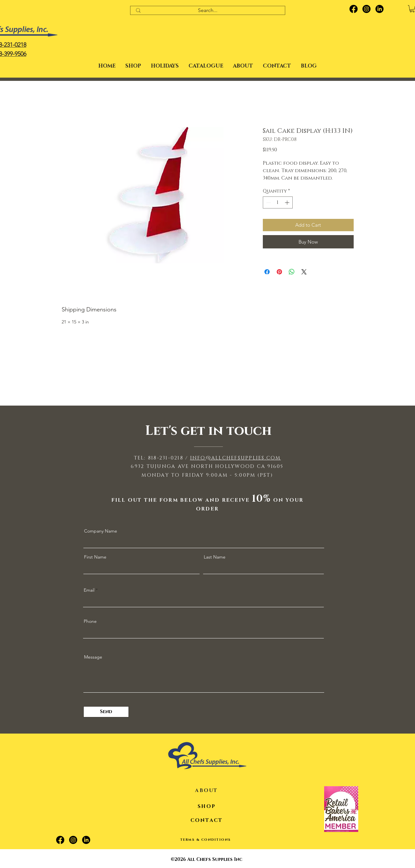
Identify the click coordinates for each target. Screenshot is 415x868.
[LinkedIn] (379, 9)
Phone (90, 621)
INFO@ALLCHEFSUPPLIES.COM (236, 458)
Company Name (101, 531)
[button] (165, 66)
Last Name (215, 557)
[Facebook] (354, 9)
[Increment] (288, 202)
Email (89, 590)
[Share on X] (304, 272)
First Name (95, 557)
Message (93, 657)
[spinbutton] (278, 202)
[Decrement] (268, 202)
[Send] (106, 712)
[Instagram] (366, 9)
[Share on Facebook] (267, 272)
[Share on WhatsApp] (292, 272)
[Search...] (208, 10)
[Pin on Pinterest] (279, 272)
